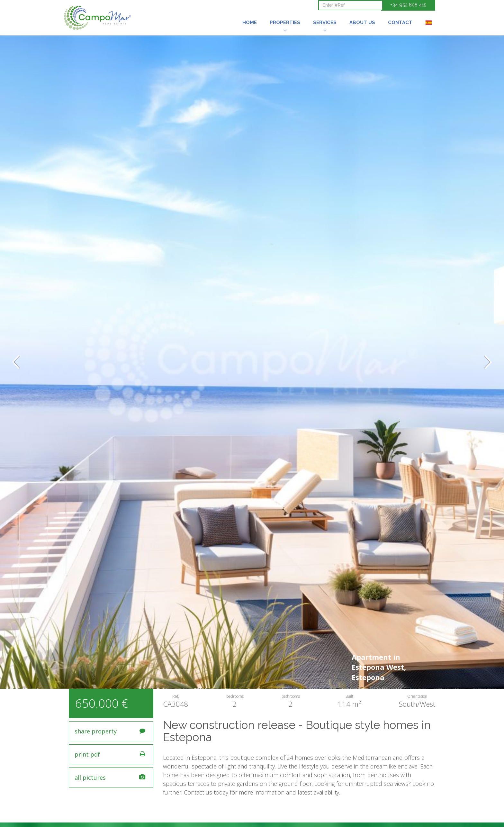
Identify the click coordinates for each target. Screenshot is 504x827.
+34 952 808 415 (408, 5)
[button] (285, 14)
